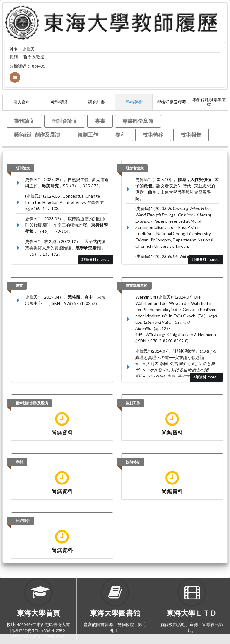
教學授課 (59, 102)
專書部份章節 (138, 121)
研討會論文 (65, 121)
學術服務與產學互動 (209, 102)
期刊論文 (24, 121)
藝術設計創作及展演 (37, 135)
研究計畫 (96, 102)
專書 (100, 121)
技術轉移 (153, 135)
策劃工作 (88, 135)
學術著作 (134, 102)
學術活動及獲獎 (172, 102)
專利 (120, 135)
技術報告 (191, 135)
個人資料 (22, 102)
